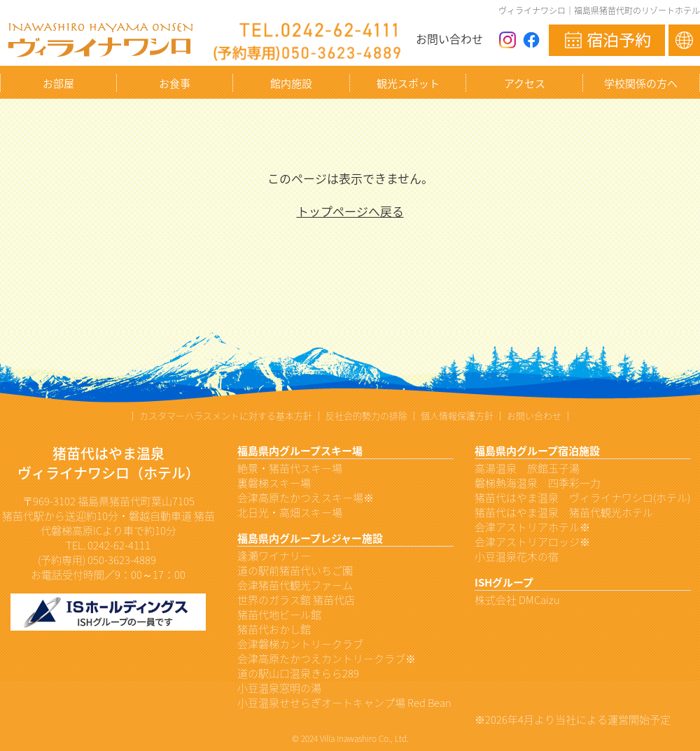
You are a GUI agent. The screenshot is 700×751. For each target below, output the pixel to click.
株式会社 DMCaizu (517, 600)
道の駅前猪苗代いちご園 (295, 570)
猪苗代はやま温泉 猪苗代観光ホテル (564, 512)
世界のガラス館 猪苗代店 (296, 600)
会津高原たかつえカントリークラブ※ (327, 659)
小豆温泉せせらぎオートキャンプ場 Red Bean (344, 703)
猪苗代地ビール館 (279, 615)
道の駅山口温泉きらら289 (298, 673)
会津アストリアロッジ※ (532, 542)
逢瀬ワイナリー (274, 556)
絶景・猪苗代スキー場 (290, 468)
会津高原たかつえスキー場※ (306, 498)
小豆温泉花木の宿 (517, 556)
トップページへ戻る (350, 211)
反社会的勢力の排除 (366, 415)
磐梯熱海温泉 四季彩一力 (538, 483)
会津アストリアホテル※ (532, 527)
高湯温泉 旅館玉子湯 (527, 468)
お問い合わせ (449, 38)
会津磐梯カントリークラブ (300, 644)
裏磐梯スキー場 (274, 483)
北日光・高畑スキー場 (290, 512)
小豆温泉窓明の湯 (279, 688)
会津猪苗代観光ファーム (295, 585)
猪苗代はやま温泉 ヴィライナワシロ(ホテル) (582, 498)
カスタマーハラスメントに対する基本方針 (226, 415)
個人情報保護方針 (457, 415)
